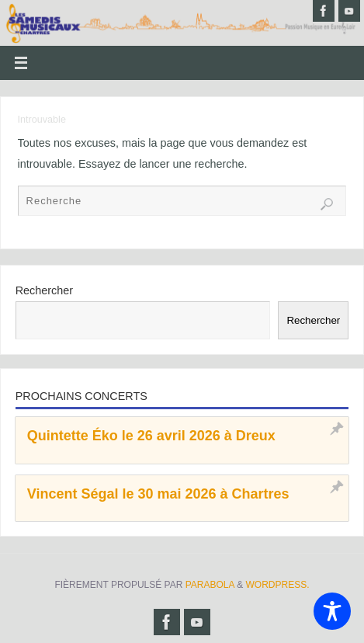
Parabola (210, 585)
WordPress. (278, 585)
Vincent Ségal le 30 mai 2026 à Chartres (158, 494)
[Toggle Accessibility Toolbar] (332, 611)
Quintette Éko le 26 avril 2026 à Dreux (151, 436)
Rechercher (44, 290)
